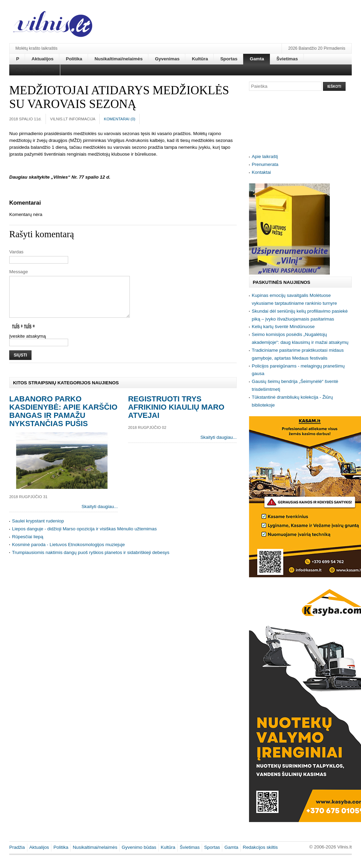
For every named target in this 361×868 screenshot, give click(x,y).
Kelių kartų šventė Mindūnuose (283, 327)
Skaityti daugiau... (100, 515)
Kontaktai (261, 172)
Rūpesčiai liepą (28, 545)
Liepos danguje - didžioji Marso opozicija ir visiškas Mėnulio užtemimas (84, 537)
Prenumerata (265, 164)
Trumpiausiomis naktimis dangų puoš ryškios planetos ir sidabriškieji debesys (91, 561)
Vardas (16, 252)
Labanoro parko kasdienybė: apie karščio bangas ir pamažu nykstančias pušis (63, 419)
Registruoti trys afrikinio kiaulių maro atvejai (176, 415)
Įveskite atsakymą (28, 344)
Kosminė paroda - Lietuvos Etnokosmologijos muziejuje (68, 553)
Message (19, 272)
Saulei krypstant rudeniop (38, 529)
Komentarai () (120, 119)
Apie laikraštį (265, 156)
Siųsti (20, 363)
